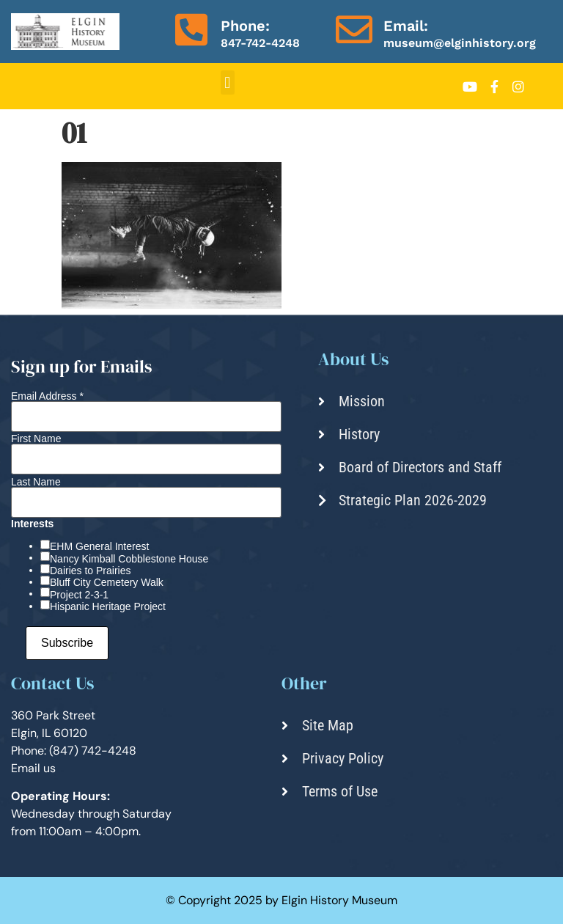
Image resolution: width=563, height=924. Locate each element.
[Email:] (354, 29)
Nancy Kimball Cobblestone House (129, 559)
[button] (228, 82)
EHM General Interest (99, 546)
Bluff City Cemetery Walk (107, 582)
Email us (33, 768)
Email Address (47, 396)
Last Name (36, 482)
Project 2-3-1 (79, 595)
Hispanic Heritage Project (108, 606)
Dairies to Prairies (90, 571)
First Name (36, 439)
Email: (406, 26)
